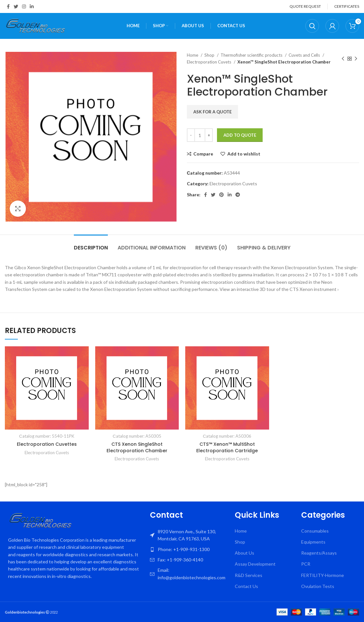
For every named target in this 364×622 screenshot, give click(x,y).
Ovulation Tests (318, 586)
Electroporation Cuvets (210, 62)
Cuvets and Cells (305, 55)
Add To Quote (240, 135)
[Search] (312, 26)
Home (193, 55)
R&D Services (249, 575)
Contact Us (246, 586)
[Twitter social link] (16, 6)
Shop (210, 55)
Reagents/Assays (319, 553)
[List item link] (189, 549)
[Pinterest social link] (222, 195)
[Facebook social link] (8, 6)
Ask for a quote (212, 112)
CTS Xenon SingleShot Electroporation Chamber (137, 447)
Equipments (313, 542)
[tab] (91, 244)
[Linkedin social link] (32, 6)
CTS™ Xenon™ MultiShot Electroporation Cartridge (227, 447)
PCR (306, 564)
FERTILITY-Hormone (323, 575)
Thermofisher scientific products (252, 55)
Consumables (315, 531)
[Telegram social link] (238, 195)
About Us (245, 553)
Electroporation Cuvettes (47, 444)
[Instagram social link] (24, 6)
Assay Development (255, 564)
